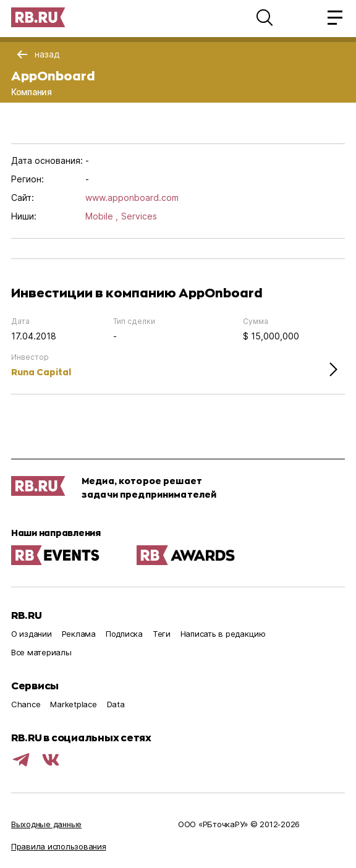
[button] (265, 17)
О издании (32, 634)
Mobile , (102, 216)
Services (139, 216)
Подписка (124, 634)
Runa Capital (41, 372)
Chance (26, 704)
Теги (162, 634)
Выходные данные (46, 824)
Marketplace (73, 704)
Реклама (79, 634)
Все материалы (41, 652)
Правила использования (59, 846)
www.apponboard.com (132, 198)
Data (116, 704)
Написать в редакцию (223, 634)
